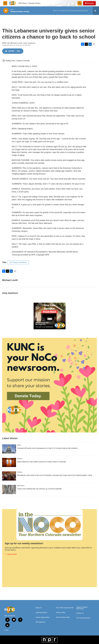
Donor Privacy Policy (63, 617)
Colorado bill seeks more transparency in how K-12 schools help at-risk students (47, 448)
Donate (90, 3)
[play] (6, 11)
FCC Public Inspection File (65, 608)
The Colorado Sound (83, 618)
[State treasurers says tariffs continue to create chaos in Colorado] (9, 462)
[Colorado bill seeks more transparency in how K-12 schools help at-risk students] (9, 449)
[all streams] (96, 11)
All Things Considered (18, 262)
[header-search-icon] (80, 3)
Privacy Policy (61, 613)
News (19, 445)
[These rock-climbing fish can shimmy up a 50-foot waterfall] (9, 489)
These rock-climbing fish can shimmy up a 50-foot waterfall (39, 489)
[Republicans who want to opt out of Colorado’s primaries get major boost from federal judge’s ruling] (9, 476)
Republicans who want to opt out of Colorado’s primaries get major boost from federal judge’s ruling (55, 475)
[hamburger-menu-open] (5, 3)
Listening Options (41, 613)
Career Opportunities (43, 617)
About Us (39, 608)
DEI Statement (41, 622)
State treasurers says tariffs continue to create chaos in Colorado (42, 462)
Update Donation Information (82, 608)
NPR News (21, 486)
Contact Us (80, 613)
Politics (20, 459)
